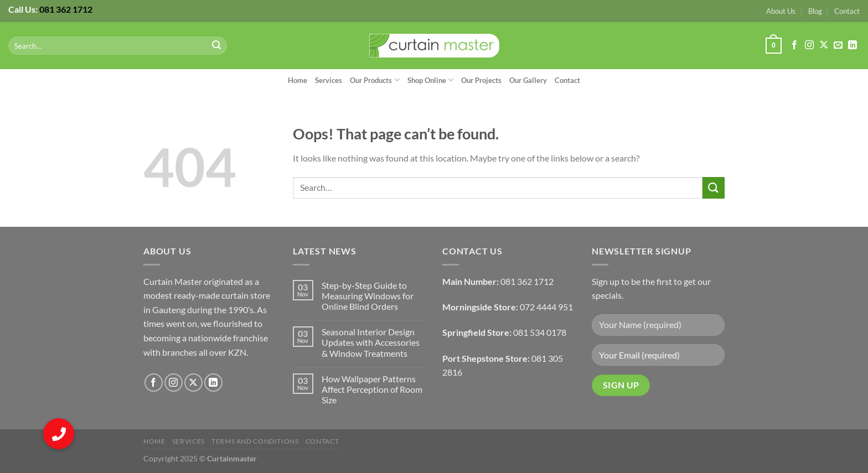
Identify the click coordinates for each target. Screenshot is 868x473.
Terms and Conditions (255, 441)
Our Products (374, 80)
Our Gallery (528, 80)
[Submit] (217, 46)
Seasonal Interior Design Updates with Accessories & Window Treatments (371, 342)
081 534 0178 (540, 332)
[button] (59, 434)
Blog (815, 11)
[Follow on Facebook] (794, 45)
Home (298, 80)
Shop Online (430, 80)
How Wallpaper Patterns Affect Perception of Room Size (372, 389)
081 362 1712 (66, 9)
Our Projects (481, 80)
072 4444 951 (546, 307)
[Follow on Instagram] (809, 45)
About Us (781, 11)
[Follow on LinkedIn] (852, 45)
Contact (847, 11)
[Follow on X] (824, 45)
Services (329, 80)
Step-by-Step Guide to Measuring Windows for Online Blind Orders (368, 296)
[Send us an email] (838, 45)
